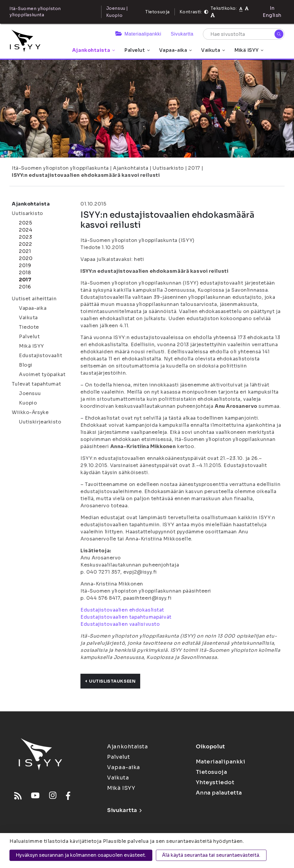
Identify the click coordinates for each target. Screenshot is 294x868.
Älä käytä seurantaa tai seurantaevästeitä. (211, 855)
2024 (26, 230)
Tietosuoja (157, 12)
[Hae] (279, 34)
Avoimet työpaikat (42, 374)
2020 (26, 258)
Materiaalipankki (138, 34)
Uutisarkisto (168, 168)
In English (272, 12)
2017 (194, 168)
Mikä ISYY (249, 50)
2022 (25, 244)
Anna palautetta (219, 793)
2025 (25, 223)
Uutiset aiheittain (34, 299)
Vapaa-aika (176, 50)
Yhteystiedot (215, 782)
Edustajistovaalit (41, 356)
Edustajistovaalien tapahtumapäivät (126, 617)
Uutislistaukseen (110, 681)
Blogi (26, 365)
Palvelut (137, 50)
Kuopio (28, 403)
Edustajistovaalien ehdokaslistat (122, 610)
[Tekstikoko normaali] (241, 8)
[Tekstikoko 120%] (213, 15)
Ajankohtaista (93, 50)
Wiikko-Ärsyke (30, 412)
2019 (25, 265)
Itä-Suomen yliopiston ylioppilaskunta (60, 168)
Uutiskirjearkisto (40, 422)
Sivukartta (182, 34)
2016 (25, 287)
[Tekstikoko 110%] (247, 8)
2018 (25, 273)
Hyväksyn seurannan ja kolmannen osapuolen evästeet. (81, 855)
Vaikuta (213, 50)
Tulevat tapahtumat (36, 384)
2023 (25, 237)
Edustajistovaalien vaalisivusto (120, 624)
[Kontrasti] (206, 12)
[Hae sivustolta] (244, 34)
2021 (25, 251)
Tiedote (29, 327)
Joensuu (30, 393)
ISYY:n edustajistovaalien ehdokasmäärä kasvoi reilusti (86, 175)
